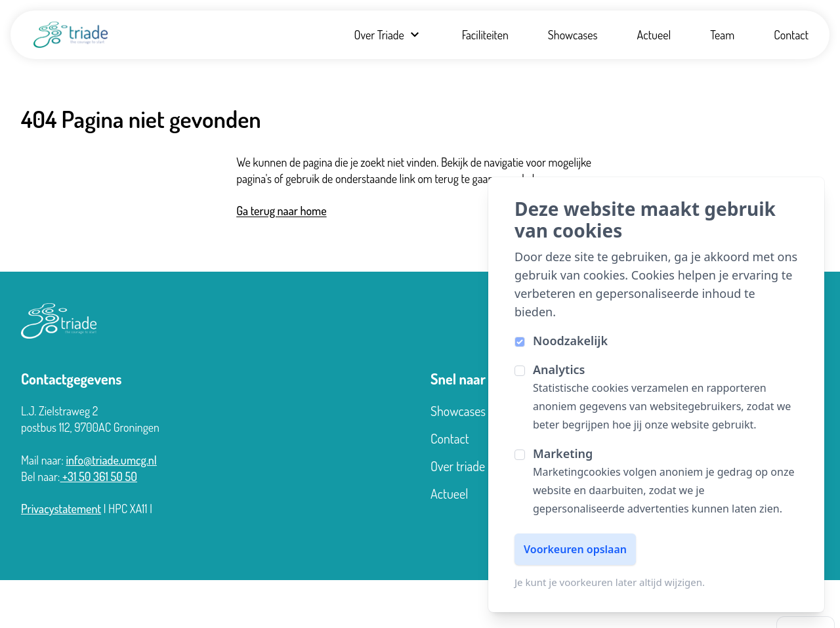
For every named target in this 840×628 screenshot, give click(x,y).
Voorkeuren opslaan (575, 549)
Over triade (458, 466)
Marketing (563, 453)
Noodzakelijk (570, 341)
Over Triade (388, 35)
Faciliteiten (485, 35)
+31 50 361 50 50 (99, 476)
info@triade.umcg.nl (111, 460)
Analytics (559, 369)
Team (722, 35)
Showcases (573, 35)
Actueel (654, 35)
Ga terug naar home (281, 211)
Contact (791, 35)
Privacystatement (61, 509)
